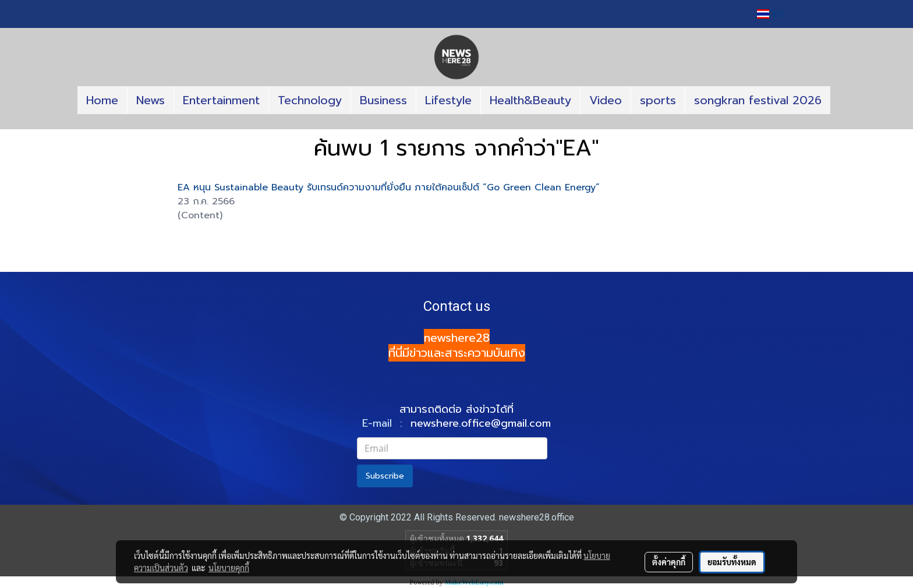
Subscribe (385, 476)
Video (606, 100)
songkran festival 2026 (758, 100)
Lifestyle (448, 100)
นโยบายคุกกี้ (229, 568)
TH (770, 14)
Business (383, 100)
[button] (456, 125)
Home (102, 100)
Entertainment (221, 100)
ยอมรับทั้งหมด (732, 562)
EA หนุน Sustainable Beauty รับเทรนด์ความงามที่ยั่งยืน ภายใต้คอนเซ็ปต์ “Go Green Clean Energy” (389, 187)
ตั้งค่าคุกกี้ (669, 562)
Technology (310, 100)
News (151, 100)
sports (658, 100)
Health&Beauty (530, 100)
